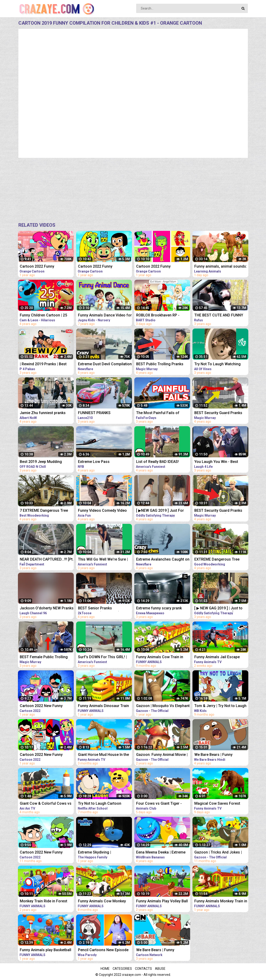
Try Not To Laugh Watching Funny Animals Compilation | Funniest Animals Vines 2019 (219, 364)
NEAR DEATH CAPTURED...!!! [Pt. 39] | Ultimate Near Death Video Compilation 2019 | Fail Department (47, 560)
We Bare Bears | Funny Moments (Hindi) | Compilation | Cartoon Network (221, 755)
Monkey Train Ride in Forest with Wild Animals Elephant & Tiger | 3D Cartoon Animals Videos (44, 902)
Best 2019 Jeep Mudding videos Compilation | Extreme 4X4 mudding (45, 462)
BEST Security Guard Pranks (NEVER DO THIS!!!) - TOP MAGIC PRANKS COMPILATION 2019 (220, 413)
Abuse (160, 969)
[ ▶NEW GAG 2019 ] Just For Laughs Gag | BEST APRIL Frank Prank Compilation (163, 511)
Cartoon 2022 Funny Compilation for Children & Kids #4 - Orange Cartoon (47, 267)
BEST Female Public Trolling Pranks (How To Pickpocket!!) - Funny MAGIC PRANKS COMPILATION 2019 (46, 657)
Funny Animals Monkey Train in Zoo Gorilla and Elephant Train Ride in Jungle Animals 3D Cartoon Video (221, 902)
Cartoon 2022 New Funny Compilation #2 (41, 755)
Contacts (143, 969)
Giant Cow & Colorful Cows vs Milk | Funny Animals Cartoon (46, 804)
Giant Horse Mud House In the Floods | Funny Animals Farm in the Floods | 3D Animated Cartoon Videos (105, 755)
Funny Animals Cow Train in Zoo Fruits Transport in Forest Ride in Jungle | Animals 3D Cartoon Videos (162, 657)
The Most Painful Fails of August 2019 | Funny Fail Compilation (158, 413)
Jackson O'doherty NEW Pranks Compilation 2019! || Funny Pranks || (47, 609)
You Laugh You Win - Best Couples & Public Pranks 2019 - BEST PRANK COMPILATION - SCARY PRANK (221, 462)
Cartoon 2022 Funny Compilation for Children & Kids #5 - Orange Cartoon (105, 267)
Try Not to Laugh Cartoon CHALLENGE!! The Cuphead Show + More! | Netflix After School (101, 804)
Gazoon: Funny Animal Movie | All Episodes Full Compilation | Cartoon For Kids (162, 755)
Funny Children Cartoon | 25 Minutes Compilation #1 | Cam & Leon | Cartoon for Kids (46, 316)
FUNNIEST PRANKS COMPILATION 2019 (95, 413)
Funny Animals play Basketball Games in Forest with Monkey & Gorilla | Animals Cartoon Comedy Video (47, 950)
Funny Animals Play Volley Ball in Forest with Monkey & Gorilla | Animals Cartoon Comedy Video (163, 902)
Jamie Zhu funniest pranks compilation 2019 (43, 413)
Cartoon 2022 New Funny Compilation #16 (41, 853)
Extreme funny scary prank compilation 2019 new (159, 609)
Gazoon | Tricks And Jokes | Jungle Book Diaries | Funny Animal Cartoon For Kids (218, 853)
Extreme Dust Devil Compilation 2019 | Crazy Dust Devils (105, 364)
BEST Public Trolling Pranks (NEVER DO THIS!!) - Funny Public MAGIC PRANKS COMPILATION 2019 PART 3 (160, 364)
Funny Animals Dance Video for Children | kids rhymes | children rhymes (105, 316)
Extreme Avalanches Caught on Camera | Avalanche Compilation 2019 (163, 560)
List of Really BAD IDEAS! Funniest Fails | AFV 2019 (157, 462)
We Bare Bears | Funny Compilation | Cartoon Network (162, 950)
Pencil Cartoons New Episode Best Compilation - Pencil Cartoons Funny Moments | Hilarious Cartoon (103, 950)
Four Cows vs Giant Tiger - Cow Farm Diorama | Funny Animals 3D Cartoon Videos (160, 804)
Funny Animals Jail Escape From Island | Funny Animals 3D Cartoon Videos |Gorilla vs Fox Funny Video (221, 657)
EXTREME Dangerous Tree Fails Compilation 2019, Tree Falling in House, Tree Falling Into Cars (219, 560)
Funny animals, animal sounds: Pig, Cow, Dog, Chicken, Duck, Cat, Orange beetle (221, 267)
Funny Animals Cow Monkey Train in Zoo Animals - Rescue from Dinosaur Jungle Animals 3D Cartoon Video (104, 902)
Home (105, 969)
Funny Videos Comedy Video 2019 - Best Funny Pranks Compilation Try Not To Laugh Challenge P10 (103, 511)
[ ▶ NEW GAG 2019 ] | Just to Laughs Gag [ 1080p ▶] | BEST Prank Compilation (220, 609)
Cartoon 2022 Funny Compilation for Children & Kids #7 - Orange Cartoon (163, 267)
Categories (122, 969)
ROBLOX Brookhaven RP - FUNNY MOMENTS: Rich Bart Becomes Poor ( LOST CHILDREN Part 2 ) (160, 316)
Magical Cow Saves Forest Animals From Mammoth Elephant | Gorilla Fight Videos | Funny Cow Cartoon (221, 804)
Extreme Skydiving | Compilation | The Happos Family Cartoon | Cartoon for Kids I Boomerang (103, 853)
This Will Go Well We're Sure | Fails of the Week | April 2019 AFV (103, 560)
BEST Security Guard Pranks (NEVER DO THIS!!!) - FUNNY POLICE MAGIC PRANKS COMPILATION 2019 (218, 511)
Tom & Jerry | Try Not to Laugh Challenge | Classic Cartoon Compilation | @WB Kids (220, 706)
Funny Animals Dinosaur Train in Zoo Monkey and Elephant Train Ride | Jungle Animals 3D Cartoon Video (104, 706)
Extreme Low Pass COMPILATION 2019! (95, 462)
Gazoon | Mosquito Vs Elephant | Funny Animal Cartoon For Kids (163, 706)
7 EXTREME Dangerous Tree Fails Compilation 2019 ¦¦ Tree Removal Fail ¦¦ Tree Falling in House (45, 511)
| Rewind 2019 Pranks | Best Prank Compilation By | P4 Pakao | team (43, 364)
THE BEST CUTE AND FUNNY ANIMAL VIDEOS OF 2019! (219, 316)
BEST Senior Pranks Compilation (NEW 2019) (99, 609)
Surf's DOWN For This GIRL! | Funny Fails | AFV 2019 (102, 657)
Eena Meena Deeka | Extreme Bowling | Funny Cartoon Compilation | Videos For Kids (161, 853)
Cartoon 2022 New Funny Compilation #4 (41, 706)
